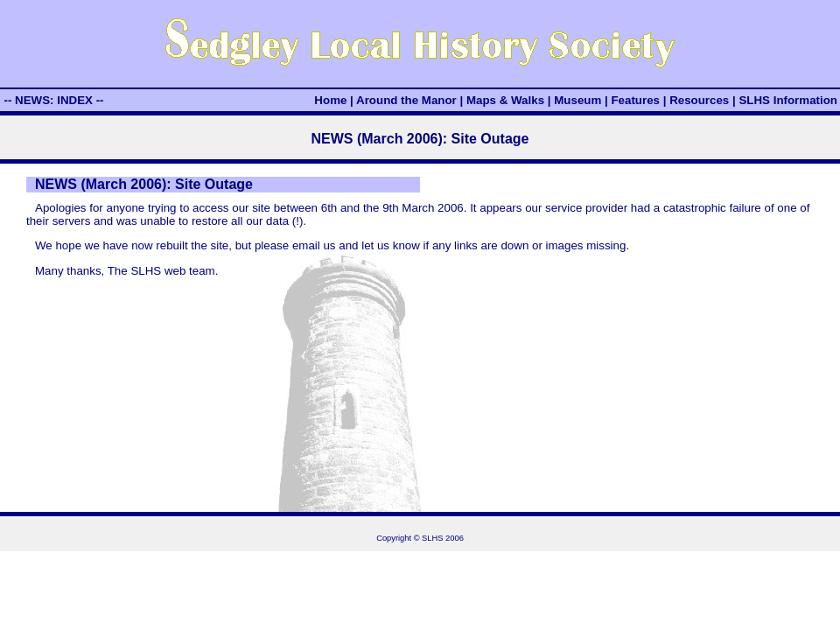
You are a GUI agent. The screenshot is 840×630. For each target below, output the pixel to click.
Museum (577, 100)
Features (635, 100)
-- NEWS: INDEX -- (53, 100)
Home (330, 100)
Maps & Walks (505, 100)
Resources (699, 100)
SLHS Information (788, 100)
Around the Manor (406, 100)
